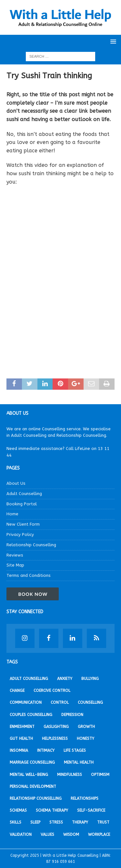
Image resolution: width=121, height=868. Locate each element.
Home (12, 514)
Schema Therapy (52, 810)
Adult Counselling (24, 494)
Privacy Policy (20, 534)
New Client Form (23, 524)
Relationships (85, 798)
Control (60, 702)
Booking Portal (22, 504)
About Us (16, 483)
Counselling (90, 702)
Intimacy (46, 750)
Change (17, 691)
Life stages (75, 750)
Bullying (90, 679)
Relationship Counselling (31, 545)
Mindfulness (70, 775)
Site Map (15, 565)
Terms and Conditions (29, 575)
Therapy (80, 822)
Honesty (86, 739)
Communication (26, 702)
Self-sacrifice (91, 810)
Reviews (15, 555)
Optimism (100, 775)
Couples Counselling (31, 715)
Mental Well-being (29, 775)
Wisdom (71, 835)
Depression (72, 715)
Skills (15, 822)
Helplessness (55, 739)
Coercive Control (52, 691)
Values (47, 835)
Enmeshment (22, 727)
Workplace (99, 835)
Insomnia (19, 750)
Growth (86, 727)
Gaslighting (56, 727)
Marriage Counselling (32, 762)
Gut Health (21, 739)
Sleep (35, 822)
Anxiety (65, 679)
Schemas (18, 810)
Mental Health (79, 762)
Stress (56, 822)
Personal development (33, 787)
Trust (103, 822)
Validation (21, 835)
